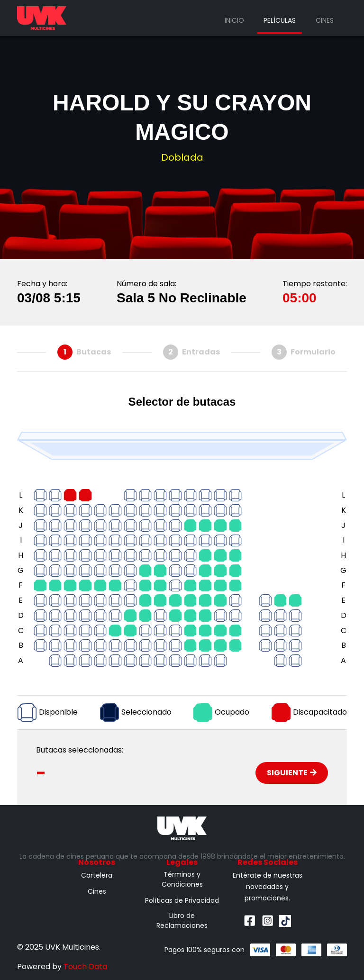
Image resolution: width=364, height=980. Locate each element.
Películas (280, 20)
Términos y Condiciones (182, 879)
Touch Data (85, 966)
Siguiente (292, 773)
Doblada (182, 157)
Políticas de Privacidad (182, 900)
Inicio (234, 20)
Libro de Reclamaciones (182, 921)
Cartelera (97, 875)
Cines (325, 20)
